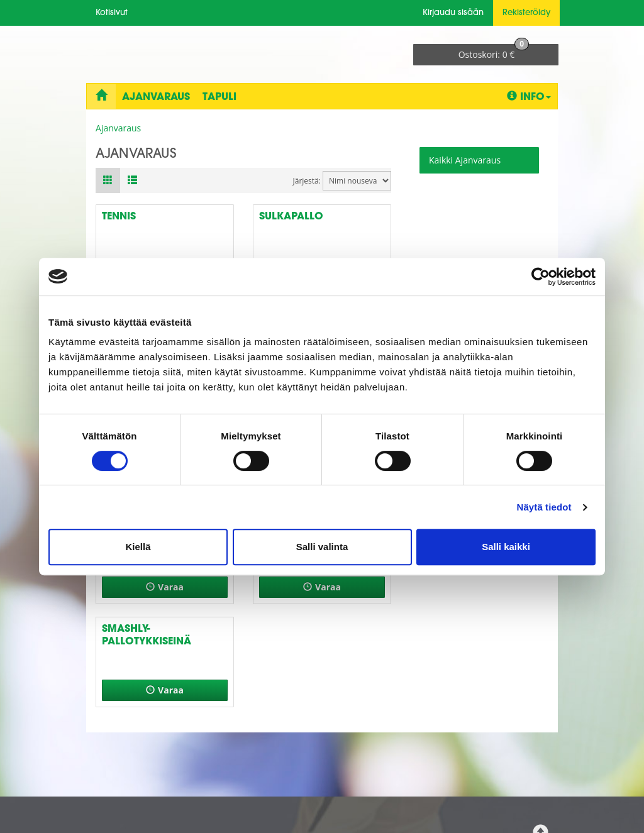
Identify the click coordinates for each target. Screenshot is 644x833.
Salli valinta (322, 547)
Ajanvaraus (156, 97)
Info (529, 97)
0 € (494, 52)
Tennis (119, 217)
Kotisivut (112, 13)
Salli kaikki (506, 547)
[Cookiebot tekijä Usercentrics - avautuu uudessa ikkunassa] (541, 277)
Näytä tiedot (544, 507)
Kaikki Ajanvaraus (465, 160)
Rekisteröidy (526, 13)
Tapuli (219, 97)
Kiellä (138, 547)
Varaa (165, 587)
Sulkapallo (291, 217)
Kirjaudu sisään (453, 13)
